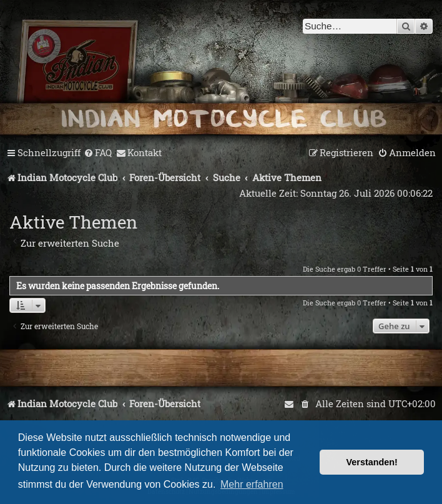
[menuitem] (98, 153)
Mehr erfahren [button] (252, 484)
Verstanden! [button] (372, 462)
